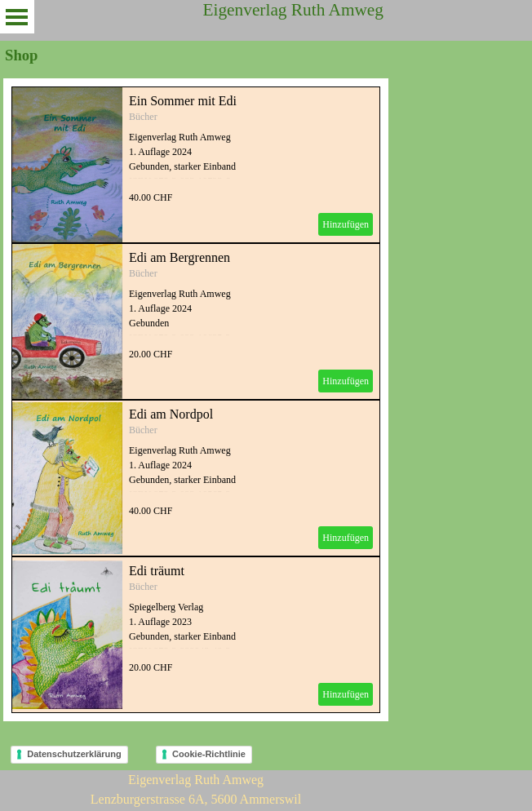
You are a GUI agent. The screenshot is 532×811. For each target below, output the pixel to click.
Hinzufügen (346, 224)
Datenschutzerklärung (74, 754)
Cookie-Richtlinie (209, 754)
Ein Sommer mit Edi (183, 101)
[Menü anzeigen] (17, 17)
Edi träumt (157, 571)
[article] (196, 165)
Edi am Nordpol (171, 414)
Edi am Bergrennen (180, 257)
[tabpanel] (196, 790)
